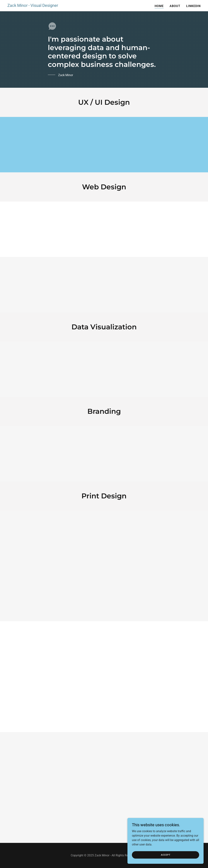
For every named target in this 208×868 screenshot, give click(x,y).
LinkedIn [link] (193, 6)
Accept (167, 855)
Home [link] (159, 6)
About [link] (175, 6)
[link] (33, 6)
